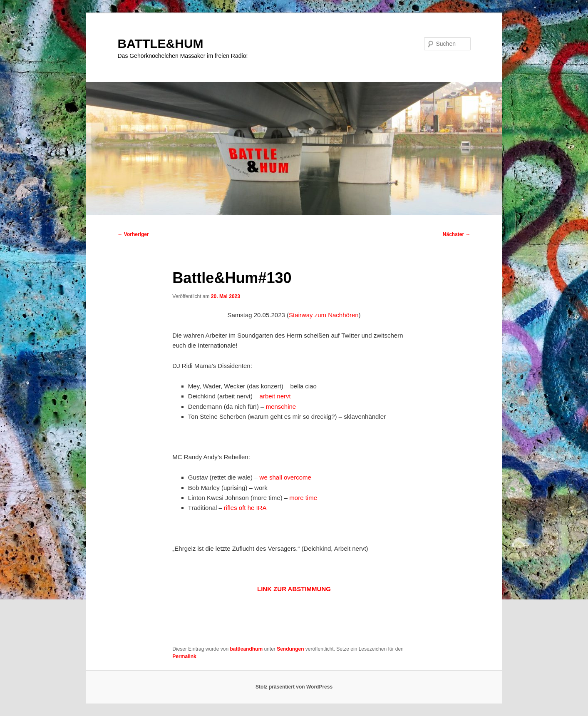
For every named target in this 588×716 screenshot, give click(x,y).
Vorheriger (133, 234)
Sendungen (290, 649)
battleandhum (246, 649)
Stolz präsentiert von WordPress (294, 687)
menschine (281, 406)
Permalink (184, 656)
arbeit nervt (275, 396)
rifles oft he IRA (245, 508)
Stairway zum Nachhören (324, 315)
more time (303, 498)
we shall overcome (285, 477)
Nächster (457, 234)
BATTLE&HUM (161, 44)
